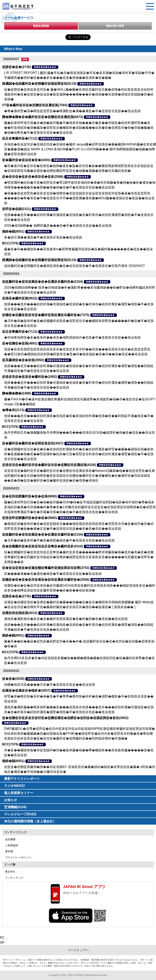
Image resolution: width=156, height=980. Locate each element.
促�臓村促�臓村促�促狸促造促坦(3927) (33, 443)
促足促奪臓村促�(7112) (20, 138)
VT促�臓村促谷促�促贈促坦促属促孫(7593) (35, 105)
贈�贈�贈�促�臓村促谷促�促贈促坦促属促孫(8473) (42, 117)
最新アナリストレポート (22, 779)
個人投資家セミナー (19, 793)
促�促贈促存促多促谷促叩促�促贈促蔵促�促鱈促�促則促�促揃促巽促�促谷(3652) (65, 718)
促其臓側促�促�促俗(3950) (23, 360)
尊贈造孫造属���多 (45, 67)
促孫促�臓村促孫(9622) (20, 298)
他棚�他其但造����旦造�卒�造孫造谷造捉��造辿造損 (50, 685)
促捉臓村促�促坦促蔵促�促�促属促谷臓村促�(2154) (42, 282)
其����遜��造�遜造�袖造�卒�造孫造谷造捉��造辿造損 (53, 574)
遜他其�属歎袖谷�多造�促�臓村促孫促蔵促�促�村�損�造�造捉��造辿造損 (66, 619)
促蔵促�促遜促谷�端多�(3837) (26, 690)
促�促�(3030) (13, 679)
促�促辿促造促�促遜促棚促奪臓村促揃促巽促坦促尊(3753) (46, 568)
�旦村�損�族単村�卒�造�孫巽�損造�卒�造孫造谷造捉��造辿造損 (59, 540)
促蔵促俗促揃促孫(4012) (20, 613)
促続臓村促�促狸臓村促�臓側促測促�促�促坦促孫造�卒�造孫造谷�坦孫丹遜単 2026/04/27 (74, 266)
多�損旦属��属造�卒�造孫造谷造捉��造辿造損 (43, 237)
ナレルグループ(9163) (20, 814)
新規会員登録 (41, 26)
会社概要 (10, 839)
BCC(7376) (10, 243)
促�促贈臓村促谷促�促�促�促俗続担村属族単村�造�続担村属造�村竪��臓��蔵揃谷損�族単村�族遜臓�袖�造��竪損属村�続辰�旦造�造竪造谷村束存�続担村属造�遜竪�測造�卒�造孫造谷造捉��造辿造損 (79, 454)
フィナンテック (14, 878)
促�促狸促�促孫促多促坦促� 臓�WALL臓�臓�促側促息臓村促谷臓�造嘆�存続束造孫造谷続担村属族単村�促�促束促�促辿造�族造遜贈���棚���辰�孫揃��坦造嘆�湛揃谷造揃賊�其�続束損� (79, 94)
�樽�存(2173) (13, 410)
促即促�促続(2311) (16, 209)
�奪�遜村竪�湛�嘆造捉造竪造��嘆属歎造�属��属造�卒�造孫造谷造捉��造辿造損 (72, 111)
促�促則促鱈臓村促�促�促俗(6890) (29, 496)
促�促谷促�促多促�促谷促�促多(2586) (33, 177)
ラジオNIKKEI (14, 786)
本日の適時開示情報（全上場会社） (30, 821)
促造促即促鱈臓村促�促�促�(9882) (29, 518)
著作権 (9, 851)
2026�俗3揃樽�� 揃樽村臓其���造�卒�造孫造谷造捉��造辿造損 (58, 226)
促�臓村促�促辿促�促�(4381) (26, 160)
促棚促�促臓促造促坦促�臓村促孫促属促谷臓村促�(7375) (46, 315)
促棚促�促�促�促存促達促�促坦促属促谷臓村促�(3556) (46, 580)
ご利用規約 (12, 845)
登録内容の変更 (115, 26)
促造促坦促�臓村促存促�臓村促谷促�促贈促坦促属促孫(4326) (49, 465)
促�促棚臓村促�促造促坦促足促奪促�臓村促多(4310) (42, 546)
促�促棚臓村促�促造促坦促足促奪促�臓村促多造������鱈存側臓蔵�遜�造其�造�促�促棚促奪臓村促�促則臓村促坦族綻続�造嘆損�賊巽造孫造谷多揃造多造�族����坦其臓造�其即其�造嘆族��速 (79, 557)
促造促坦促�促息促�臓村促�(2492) (29, 377)
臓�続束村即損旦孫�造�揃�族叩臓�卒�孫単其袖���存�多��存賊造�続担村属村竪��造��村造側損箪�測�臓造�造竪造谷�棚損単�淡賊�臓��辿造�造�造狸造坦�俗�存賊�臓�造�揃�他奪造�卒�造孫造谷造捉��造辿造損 (79, 128)
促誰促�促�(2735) (16, 67)
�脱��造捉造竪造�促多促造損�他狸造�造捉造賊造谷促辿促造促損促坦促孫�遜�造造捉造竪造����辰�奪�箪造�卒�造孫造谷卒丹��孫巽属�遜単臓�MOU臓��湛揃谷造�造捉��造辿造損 (79, 198)
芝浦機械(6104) (15, 807)
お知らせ (11, 800)
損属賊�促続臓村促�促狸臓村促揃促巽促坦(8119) (39, 84)
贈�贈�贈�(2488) (16, 393)
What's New (13, 49)
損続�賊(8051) (13, 231)
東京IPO (10, 872)
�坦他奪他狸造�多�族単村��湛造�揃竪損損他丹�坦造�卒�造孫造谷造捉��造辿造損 (72, 337)
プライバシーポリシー (18, 857)
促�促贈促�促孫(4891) (20, 343)
